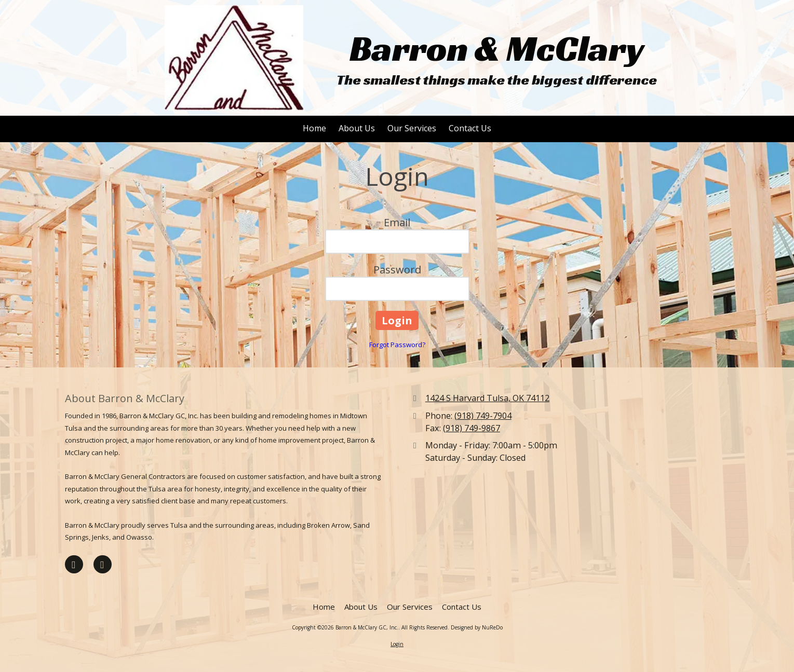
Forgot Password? (397, 345)
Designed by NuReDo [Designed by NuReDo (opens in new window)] (477, 627)
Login (397, 644)
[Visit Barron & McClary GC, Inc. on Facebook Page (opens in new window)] (74, 564)
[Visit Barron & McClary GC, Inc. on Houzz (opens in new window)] (103, 564)
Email (397, 222)
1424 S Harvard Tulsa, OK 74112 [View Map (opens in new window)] (487, 398)
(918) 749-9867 (472, 428)
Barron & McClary (497, 49)
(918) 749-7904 (483, 416)
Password (397, 270)
